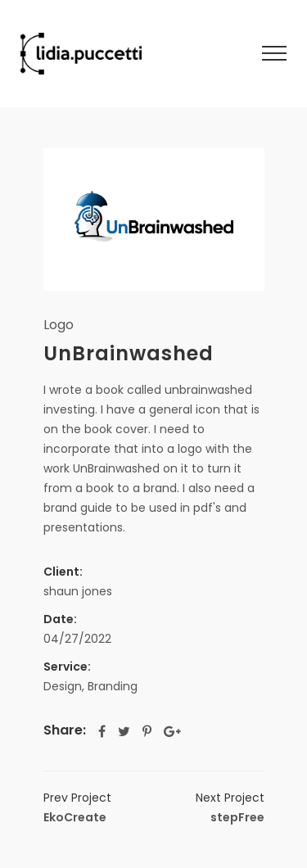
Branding (113, 686)
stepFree (230, 807)
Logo (59, 325)
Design (63, 686)
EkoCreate (77, 807)
